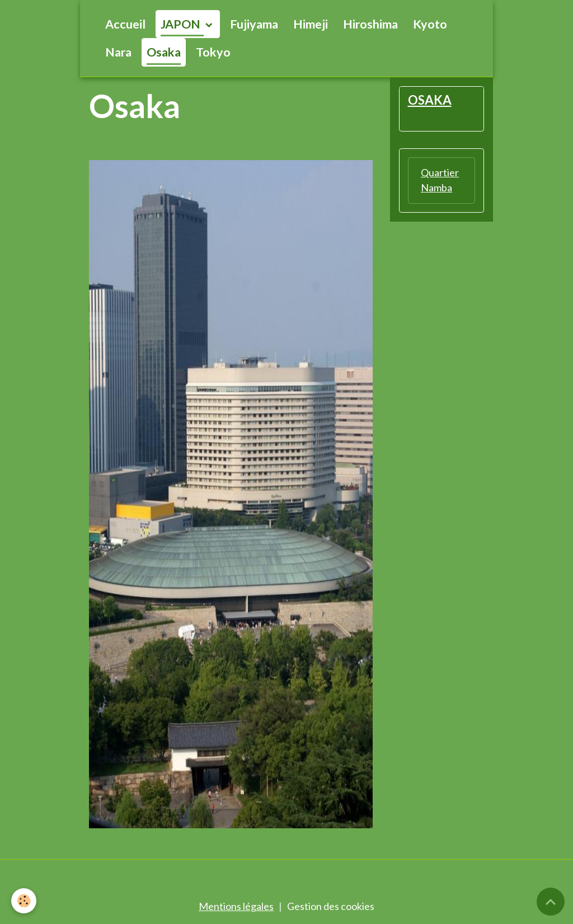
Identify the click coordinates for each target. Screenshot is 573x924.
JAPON (182, 24)
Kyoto (430, 24)
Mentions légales (236, 906)
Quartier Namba (440, 180)
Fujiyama (254, 24)
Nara (118, 52)
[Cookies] (24, 901)
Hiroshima (370, 24)
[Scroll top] (551, 902)
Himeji (311, 24)
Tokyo (213, 52)
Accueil (125, 24)
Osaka (164, 52)
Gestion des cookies (331, 906)
